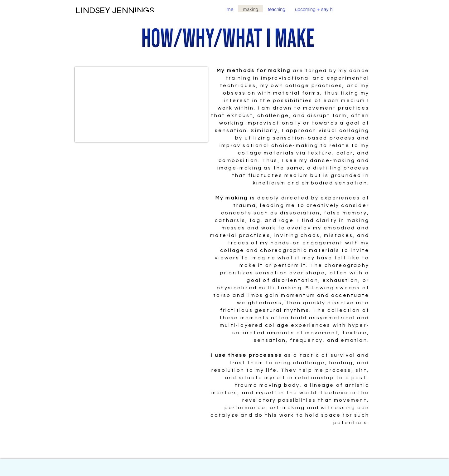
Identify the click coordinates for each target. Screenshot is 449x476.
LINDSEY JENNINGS (115, 10)
